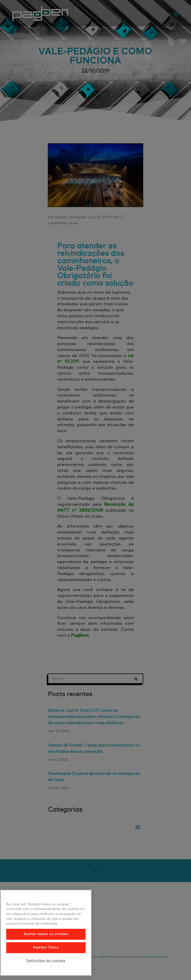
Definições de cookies (46, 961)
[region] (46, 933)
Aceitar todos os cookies (46, 934)
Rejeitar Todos (46, 948)
